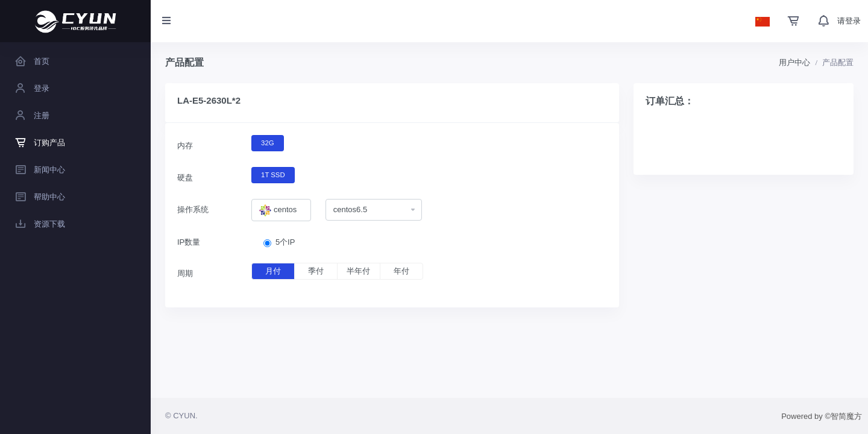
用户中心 (794, 62)
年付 (401, 271)
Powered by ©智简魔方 (822, 416)
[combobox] (281, 210)
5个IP (285, 242)
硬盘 (185, 178)
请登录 (849, 21)
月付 (273, 271)
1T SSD (273, 174)
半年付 (358, 271)
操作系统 (193, 209)
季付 (316, 271)
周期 (185, 273)
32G (267, 142)
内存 (185, 146)
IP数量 (189, 242)
